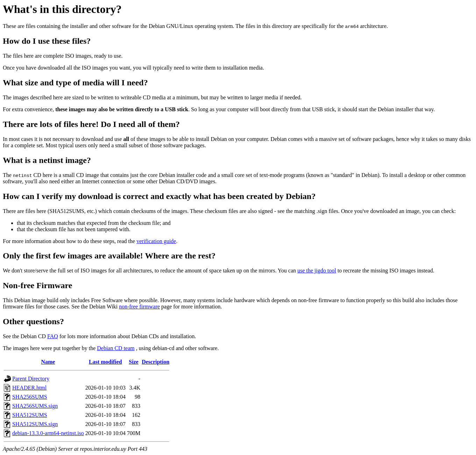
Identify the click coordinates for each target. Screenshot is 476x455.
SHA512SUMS (30, 415)
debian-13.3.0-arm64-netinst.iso (48, 433)
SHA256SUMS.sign (35, 406)
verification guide (156, 241)
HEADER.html (29, 388)
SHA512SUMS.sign (35, 424)
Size (134, 362)
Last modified (105, 362)
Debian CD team (116, 348)
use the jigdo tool (317, 271)
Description (155, 362)
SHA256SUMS (30, 397)
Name (48, 362)
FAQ (53, 336)
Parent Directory (31, 379)
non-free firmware (139, 307)
